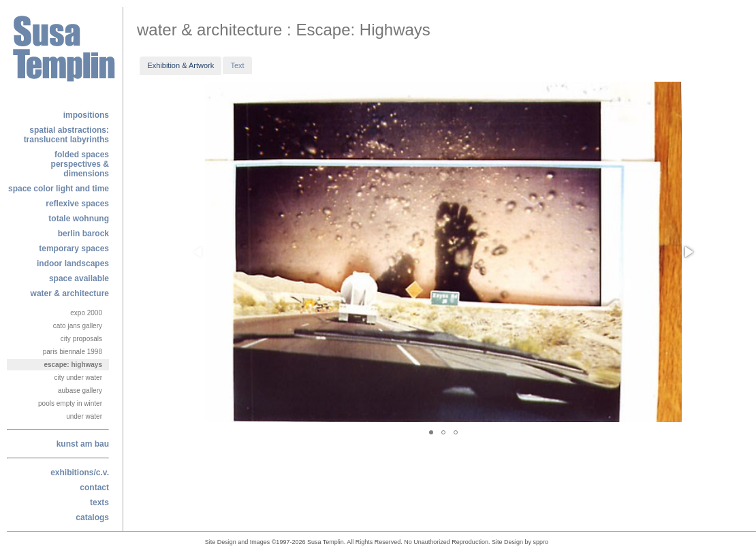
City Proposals (81, 339)
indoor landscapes (73, 263)
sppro (541, 542)
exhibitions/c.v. (80, 473)
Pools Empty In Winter (70, 403)
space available (79, 278)
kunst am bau (83, 444)
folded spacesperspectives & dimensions (80, 164)
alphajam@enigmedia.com (554, 544)
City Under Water (78, 378)
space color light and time (59, 189)
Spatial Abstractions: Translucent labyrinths (66, 135)
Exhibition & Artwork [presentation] (180, 65)
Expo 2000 (86, 313)
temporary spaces (74, 249)
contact (94, 488)
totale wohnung (79, 219)
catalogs (92, 517)
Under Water (84, 416)
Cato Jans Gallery (78, 326)
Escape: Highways (73, 365)
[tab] (180, 65)
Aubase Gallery (80, 390)
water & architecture (70, 293)
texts (99, 502)
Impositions (86, 115)
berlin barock (83, 234)
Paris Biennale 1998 (73, 352)
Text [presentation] (237, 65)
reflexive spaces (77, 204)
